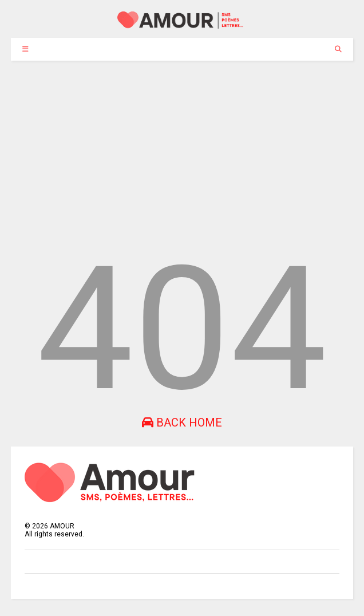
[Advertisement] (182, 147)
